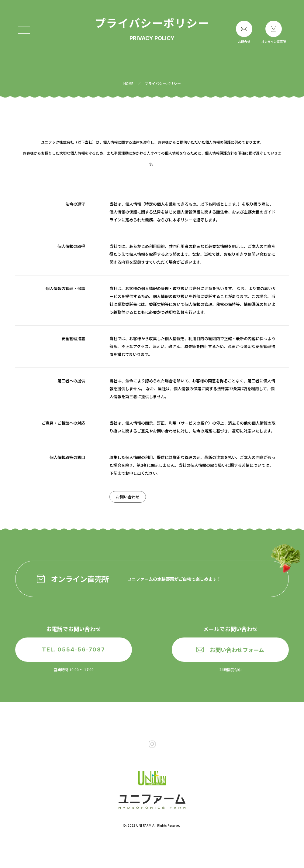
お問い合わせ (128, 497)
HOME (128, 83)
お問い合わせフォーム (230, 650)
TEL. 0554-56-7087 (74, 649)
